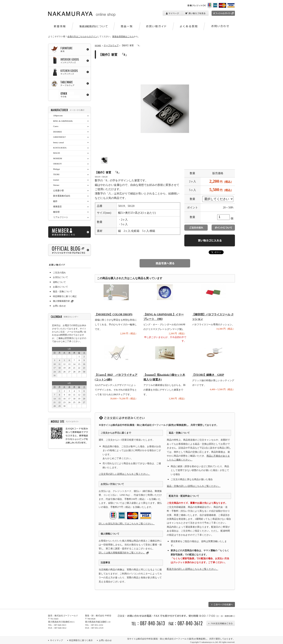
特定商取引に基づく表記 (65, 296)
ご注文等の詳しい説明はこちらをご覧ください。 (124, 474)
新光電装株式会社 (62, 196)
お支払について (60, 277)
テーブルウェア (111, 45)
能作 (55, 201)
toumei (56, 180)
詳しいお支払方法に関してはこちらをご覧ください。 (127, 524)
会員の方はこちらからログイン (82, 36)
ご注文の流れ (59, 273)
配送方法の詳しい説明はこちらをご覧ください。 (192, 569)
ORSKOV (58, 164)
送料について (59, 282)
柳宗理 (56, 212)
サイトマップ (56, 640)
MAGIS (57, 153)
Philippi (57, 169)
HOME (98, 45)
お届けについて (60, 287)
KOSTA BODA (60, 148)
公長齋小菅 (58, 191)
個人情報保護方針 (64, 301)
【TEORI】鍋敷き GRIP (208, 375)
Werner (56, 185)
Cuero (56, 126)
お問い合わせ (59, 306)
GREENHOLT (59, 137)
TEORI (56, 174)
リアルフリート (61, 217)
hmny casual (58, 142)
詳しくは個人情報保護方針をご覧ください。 (122, 553)
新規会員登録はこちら (123, 36)
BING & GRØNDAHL (63, 121)
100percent (58, 116)
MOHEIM (58, 158)
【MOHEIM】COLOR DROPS (114, 315)
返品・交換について (63, 291)
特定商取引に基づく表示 (81, 640)
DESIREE (58, 132)
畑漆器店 (57, 206)
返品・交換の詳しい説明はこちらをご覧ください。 (194, 486)
